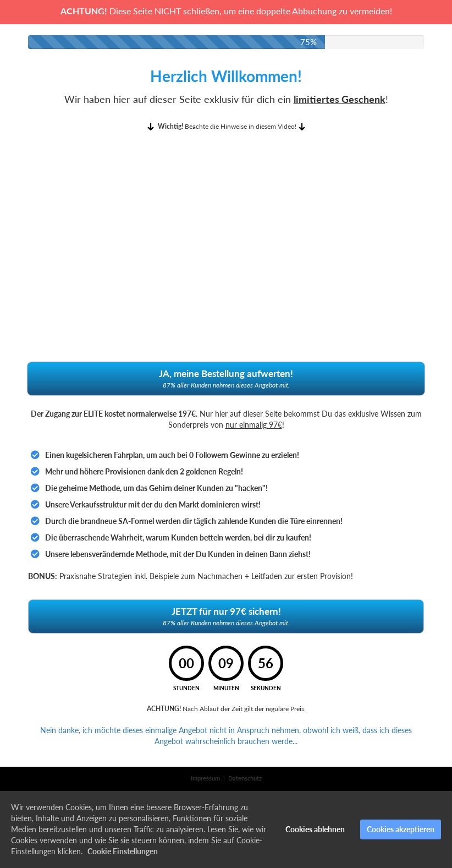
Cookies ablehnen (315, 829)
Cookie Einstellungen (123, 851)
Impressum (205, 778)
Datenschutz (245, 778)
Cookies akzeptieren (401, 829)
